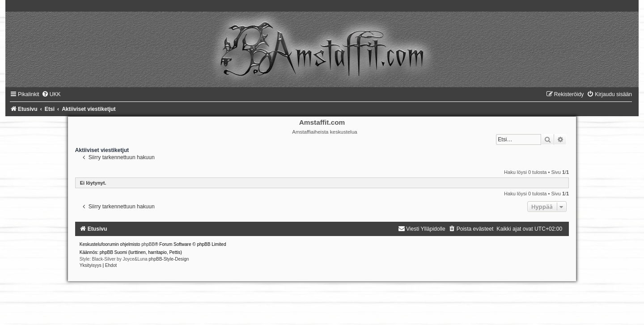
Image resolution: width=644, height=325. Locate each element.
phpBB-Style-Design (169, 259)
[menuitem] (51, 94)
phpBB (148, 244)
